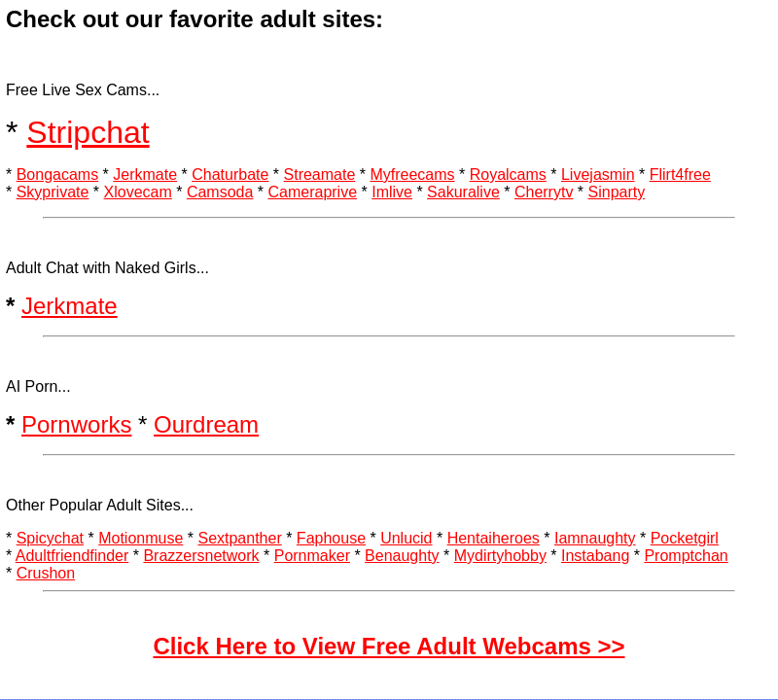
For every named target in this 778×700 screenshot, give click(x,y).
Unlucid (406, 538)
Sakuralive (463, 192)
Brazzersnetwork (201, 556)
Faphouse (331, 538)
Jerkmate (145, 175)
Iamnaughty (595, 538)
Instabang (595, 556)
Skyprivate (53, 192)
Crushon (46, 573)
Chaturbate (230, 175)
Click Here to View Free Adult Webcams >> (389, 646)
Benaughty (402, 556)
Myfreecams (412, 175)
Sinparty (617, 192)
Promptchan (686, 556)
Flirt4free (680, 175)
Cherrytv (544, 192)
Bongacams (58, 175)
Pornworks (76, 424)
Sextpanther (239, 538)
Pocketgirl (685, 538)
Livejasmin (598, 175)
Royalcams (508, 175)
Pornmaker (312, 556)
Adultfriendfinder (72, 556)
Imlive (392, 192)
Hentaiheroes (494, 538)
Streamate (320, 175)
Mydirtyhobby (500, 556)
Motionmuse (141, 538)
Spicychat (50, 538)
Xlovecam (138, 192)
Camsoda (220, 192)
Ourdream (206, 424)
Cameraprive (312, 192)
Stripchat (88, 132)
